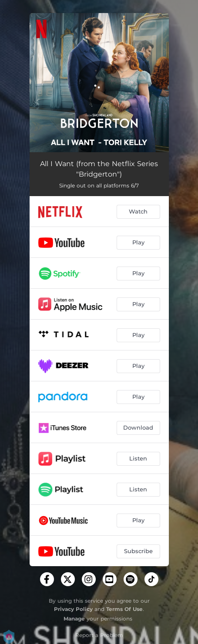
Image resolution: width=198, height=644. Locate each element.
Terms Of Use (124, 609)
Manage (74, 619)
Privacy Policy (73, 609)
